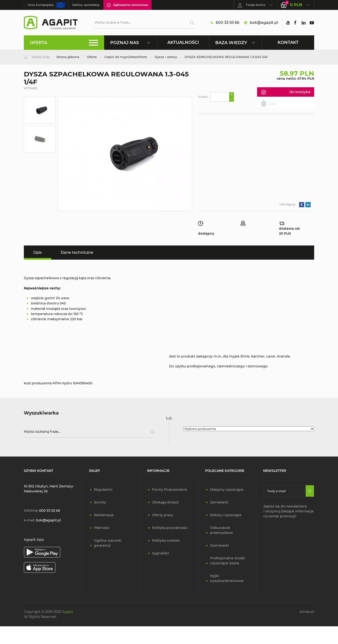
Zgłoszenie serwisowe (127, 5)
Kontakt (288, 42)
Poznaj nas (130, 43)
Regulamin (103, 490)
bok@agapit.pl (261, 23)
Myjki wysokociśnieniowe (227, 578)
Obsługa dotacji (165, 502)
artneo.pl (307, 612)
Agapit (68, 612)
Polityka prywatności (170, 528)
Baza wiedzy (235, 43)
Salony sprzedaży (86, 5)
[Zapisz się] (310, 491)
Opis (38, 252)
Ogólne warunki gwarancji (108, 543)
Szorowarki (220, 545)
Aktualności (183, 42)
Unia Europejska (46, 5)
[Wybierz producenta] (249, 429)
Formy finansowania (169, 490)
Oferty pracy (163, 515)
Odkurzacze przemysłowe (222, 530)
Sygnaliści (161, 553)
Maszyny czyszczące (227, 490)
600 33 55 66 (225, 23)
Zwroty (100, 502)
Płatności (102, 528)
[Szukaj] (190, 23)
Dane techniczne (77, 252)
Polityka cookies (166, 540)
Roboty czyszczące (226, 515)
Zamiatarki (219, 502)
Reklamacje (104, 515)
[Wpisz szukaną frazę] (89, 432)
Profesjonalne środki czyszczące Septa (228, 561)
